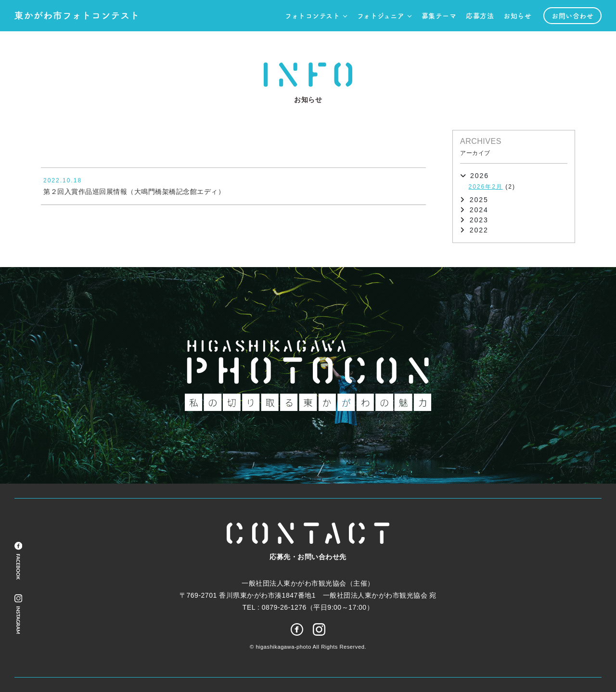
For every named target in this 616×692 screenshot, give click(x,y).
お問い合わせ (572, 15)
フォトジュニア (381, 15)
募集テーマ (439, 15)
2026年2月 (486, 187)
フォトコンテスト (312, 15)
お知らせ (517, 15)
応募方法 (480, 15)
